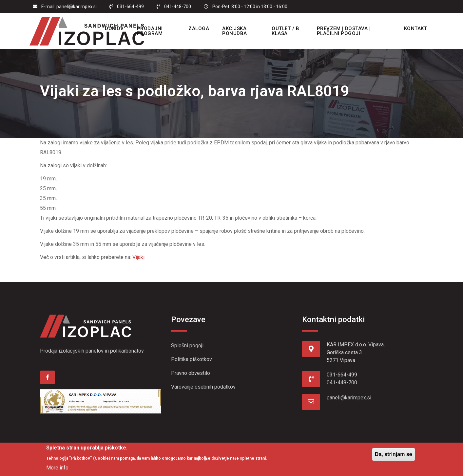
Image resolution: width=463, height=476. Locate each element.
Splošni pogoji (187, 346)
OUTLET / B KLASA (285, 31)
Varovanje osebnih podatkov (203, 387)
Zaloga (200, 28)
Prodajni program (152, 31)
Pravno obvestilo (191, 373)
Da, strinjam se (394, 454)
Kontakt (412, 28)
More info (57, 468)
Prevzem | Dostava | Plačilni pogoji (343, 31)
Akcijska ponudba (236, 31)
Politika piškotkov (192, 359)
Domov (117, 28)
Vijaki (138, 257)
